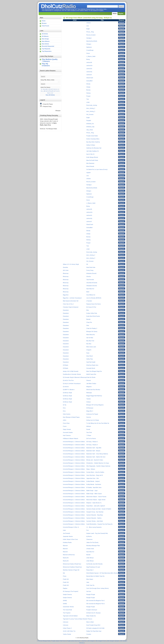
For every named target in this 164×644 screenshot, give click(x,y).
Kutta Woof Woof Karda (93, 316)
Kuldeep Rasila (67, 542)
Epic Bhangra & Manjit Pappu (71, 417)
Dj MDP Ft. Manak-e (69, 390)
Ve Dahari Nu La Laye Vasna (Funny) (97, 169)
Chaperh (89, 350)
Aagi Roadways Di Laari (93, 567)
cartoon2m (89, 65)
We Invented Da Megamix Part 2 (96, 604)
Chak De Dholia (91, 377)
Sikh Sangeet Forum (101, 641)
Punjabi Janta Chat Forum (74, 641)
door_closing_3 (91, 111)
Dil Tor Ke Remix (91, 438)
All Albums (45, 36)
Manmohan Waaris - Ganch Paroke (96, 497)
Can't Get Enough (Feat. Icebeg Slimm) (98, 588)
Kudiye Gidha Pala (92, 313)
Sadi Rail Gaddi (91, 362)
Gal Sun (89, 591)
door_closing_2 (91, 108)
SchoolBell (89, 81)
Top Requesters (47, 51)
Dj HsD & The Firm (68, 380)
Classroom (89, 539)
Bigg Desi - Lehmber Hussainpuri (72, 298)
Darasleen (66, 310)
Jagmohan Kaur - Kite (93, 478)
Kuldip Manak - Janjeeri (93, 481)
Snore (88, 53)
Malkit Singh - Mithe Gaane (94, 494)
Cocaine (89, 634)
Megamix (89, 387)
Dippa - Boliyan (91, 469)
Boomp (88, 90)
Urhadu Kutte (90, 549)
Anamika (65, 267)
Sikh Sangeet (91, 641)
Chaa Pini (89, 322)
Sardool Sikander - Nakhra (94, 518)
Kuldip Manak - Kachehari (94, 484)
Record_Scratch (91, 35)
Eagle (88, 29)
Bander (88, 319)
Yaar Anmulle (90, 280)
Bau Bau (89, 344)
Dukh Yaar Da (90, 585)
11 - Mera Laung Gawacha (94, 527)
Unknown (66, 622)
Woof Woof (90, 356)
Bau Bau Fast (90, 341)
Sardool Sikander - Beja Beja (95, 515)
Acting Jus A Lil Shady (93, 420)
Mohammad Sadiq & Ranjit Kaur (72, 564)
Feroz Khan (66, 423)
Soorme (89, 417)
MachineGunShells (92, 41)
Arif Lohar (66, 270)
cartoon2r (89, 75)
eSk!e (65, 420)
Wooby (88, 84)
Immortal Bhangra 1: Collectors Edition (74, 442)
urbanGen (84, 641)
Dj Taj (65, 405)
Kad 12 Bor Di (90, 154)
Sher (88, 325)
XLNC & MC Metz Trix (69, 631)
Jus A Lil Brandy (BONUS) (94, 298)
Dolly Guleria (67, 414)
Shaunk (89, 380)
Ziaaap (88, 87)
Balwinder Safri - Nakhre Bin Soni (96, 457)
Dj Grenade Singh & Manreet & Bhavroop (75, 377)
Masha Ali (66, 558)
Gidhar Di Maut (91, 145)
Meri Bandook (90, 163)
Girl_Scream (90, 114)
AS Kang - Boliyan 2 (92, 442)
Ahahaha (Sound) (91, 273)
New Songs (45, 39)
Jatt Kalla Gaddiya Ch (93, 151)
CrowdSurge (90, 50)
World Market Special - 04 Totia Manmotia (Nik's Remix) (102, 573)
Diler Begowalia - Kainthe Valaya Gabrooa (98, 466)
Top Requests (46, 49)
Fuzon (65, 426)
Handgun (89, 38)
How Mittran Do (91, 295)
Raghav (65, 588)
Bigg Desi (66, 295)
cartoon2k (89, 62)
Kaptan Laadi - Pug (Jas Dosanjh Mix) (97, 533)
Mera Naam (90, 579)
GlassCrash (90, 78)
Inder (64, 530)
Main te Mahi (90, 622)
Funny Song (90, 270)
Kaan (88, 353)
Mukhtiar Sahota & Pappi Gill (71, 570)
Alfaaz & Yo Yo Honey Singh (71, 264)
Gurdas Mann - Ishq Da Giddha (95, 472)
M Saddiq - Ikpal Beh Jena (94, 487)
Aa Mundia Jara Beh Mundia (94, 564)
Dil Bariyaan (90, 408)
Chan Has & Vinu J (68, 304)
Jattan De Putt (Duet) (92, 542)
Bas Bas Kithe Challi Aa (93, 142)
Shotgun (89, 44)
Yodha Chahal (67, 634)
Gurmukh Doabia (68, 432)
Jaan (88, 582)
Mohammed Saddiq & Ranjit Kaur (72, 567)
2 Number (89, 301)
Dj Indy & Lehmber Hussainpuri (72, 384)
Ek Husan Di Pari (91, 307)
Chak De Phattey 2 (92, 328)
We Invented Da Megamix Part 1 (96, 601)
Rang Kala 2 (90, 570)
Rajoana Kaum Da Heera (94, 304)
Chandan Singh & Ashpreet (71, 307)
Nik (64, 573)
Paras (65, 576)
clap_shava (90, 130)
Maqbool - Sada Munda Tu (94, 503)
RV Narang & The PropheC (71, 591)
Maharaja (89, 393)
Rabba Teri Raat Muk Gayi (94, 631)
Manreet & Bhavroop (69, 555)
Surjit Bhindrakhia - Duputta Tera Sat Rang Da (99, 524)
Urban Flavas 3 (67, 628)
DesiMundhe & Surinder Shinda (72, 374)
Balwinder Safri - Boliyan (93, 451)
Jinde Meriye (90, 558)
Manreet (65, 546)
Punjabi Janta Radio (92, 136)
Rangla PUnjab (91, 594)
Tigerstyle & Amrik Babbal (70, 616)
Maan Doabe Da (91, 616)
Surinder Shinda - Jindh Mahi (95, 521)
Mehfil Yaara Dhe (91, 374)
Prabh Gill (66, 579)
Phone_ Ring (90, 32)
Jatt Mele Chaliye (91, 384)
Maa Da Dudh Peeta (92, 160)
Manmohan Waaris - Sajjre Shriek (96, 500)
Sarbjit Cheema (67, 594)
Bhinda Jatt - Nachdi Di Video (95, 460)
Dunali (88, 429)
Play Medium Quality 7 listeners (50, 60)
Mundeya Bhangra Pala (93, 546)
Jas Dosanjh (67, 533)
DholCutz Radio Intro (92, 365)
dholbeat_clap (90, 127)
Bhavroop (66, 273)
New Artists (45, 44)
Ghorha (89, 276)
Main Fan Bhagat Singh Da (94, 371)
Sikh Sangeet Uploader (113, 641)
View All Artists (50, 95)
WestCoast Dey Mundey (93, 390)
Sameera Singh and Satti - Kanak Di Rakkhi (99, 509)
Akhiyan (89, 426)
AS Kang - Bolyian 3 (92, 445)
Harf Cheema (67, 435)
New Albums (46, 41)
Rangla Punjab (91, 598)
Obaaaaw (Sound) (92, 286)
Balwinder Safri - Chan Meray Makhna (97, 454)
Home (115, 14)
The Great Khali (67, 610)
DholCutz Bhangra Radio (44, 641)
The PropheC (67, 613)
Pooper (88, 96)
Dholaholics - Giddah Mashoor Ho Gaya (98, 463)
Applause (89, 47)
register (89, 173)
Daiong (88, 93)
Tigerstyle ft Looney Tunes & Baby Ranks (75, 619)
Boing (88, 59)
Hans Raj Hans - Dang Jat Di (95, 475)
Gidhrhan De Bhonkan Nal (94, 148)
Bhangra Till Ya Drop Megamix (95, 405)
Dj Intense (66, 387)
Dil (87, 264)
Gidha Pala (90, 359)
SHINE (65, 601)
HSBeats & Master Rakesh (71, 438)
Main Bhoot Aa (91, 335)
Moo (88, 310)
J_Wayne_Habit (91, 56)
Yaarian (89, 399)
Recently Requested (48, 46)
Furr (88, 530)
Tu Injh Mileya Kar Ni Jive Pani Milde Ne (98, 423)
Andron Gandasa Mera (93, 139)
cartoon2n (89, 69)
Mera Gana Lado (91, 347)
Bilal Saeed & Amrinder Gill (71, 301)
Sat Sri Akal (90, 338)
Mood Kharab (90, 166)
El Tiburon (89, 619)
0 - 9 (42, 89)
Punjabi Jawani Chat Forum (59, 641)
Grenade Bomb (91, 368)
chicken (89, 23)
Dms (64, 408)
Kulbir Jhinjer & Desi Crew (70, 539)
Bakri (88, 292)
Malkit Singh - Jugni (92, 491)
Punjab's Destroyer (92, 610)
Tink (88, 99)
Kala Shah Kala (91, 267)
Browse (44, 23)
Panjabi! (89, 120)
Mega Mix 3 (90, 411)
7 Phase (89, 435)
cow (88, 26)
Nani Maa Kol (90, 289)
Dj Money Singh (67, 393)
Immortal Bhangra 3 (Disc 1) (71, 527)
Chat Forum (45, 26)
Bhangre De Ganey (92, 331)
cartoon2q (89, 72)
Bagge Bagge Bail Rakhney (94, 396)
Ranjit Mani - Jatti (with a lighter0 (96, 506)
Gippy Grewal (67, 429)
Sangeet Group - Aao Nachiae (95, 512)
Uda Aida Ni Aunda (92, 283)
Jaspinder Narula (68, 536)
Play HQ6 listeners (46, 65)
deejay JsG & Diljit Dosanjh (71, 371)
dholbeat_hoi (90, 124)
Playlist (121, 14)
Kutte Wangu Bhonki (92, 157)
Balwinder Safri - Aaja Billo (94, 448)
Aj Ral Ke (89, 536)
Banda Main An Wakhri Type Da (95, 576)
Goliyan (89, 402)
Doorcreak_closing (92, 105)
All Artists (45, 34)
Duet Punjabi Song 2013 (93, 625)
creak (88, 102)
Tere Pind (89, 432)
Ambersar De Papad (92, 414)
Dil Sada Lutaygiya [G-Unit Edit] (95, 628)
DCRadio (66, 365)
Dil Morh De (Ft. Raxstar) (94, 613)
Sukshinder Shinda (68, 607)
